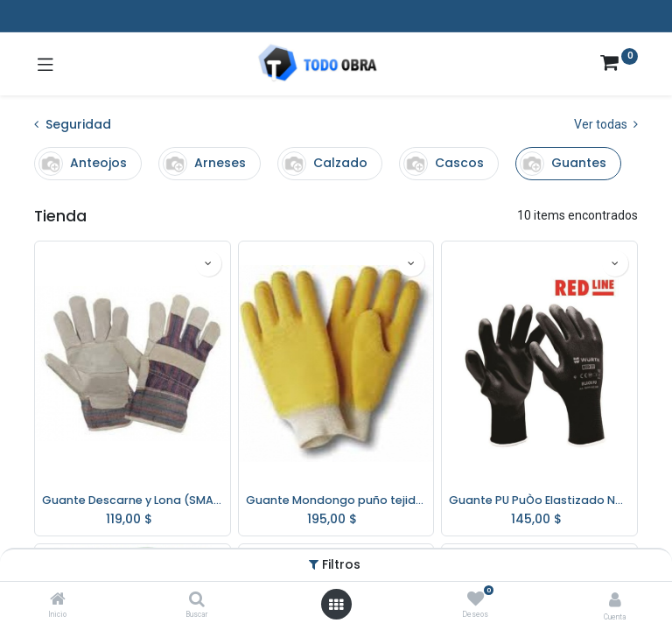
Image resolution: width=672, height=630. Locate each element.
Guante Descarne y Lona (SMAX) (133, 500)
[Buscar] (197, 600)
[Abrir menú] (336, 605)
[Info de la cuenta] (615, 600)
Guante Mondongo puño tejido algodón (336, 500)
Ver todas (606, 124)
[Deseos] (476, 599)
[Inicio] (58, 600)
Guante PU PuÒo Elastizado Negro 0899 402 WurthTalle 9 (539, 500)
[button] (208, 263)
